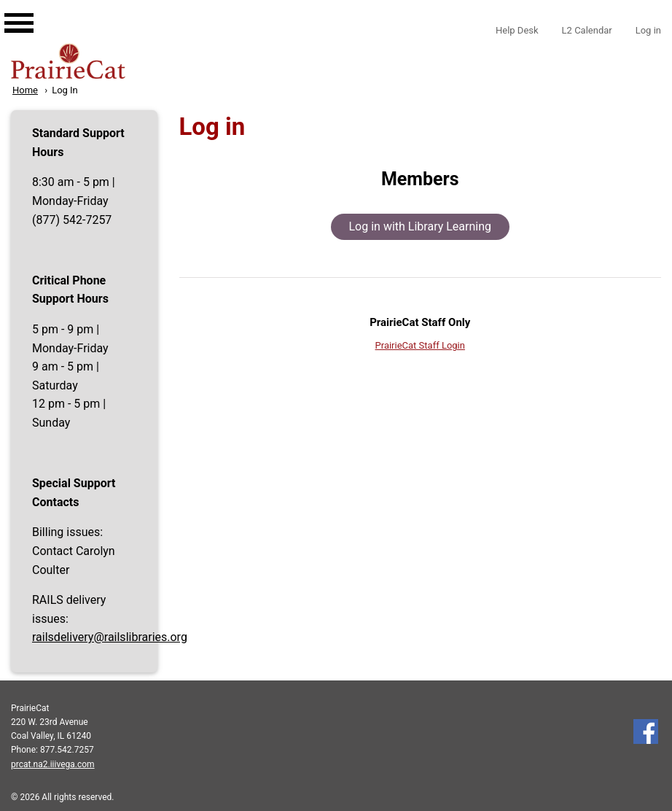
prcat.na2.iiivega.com (53, 764)
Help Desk (517, 30)
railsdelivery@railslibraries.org (110, 637)
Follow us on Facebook (646, 732)
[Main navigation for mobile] (7, 9)
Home (25, 90)
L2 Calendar (587, 30)
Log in (648, 30)
